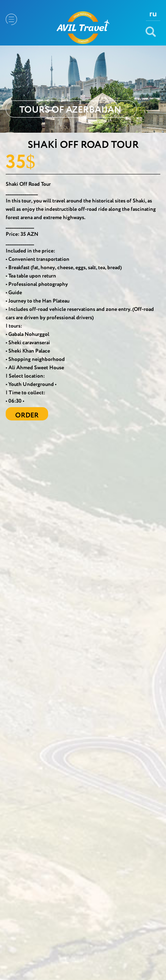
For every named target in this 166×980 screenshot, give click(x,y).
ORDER (27, 416)
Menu (11, 19)
